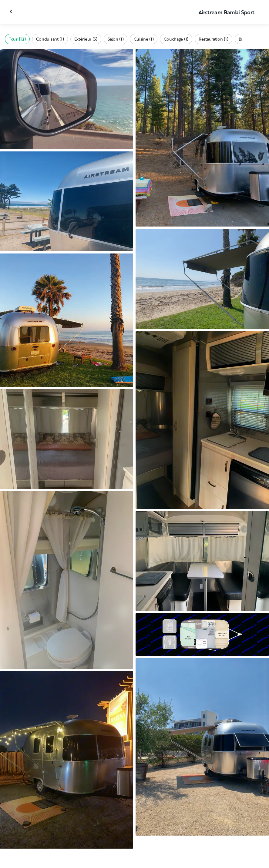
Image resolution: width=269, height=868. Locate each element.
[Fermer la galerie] (12, 12)
